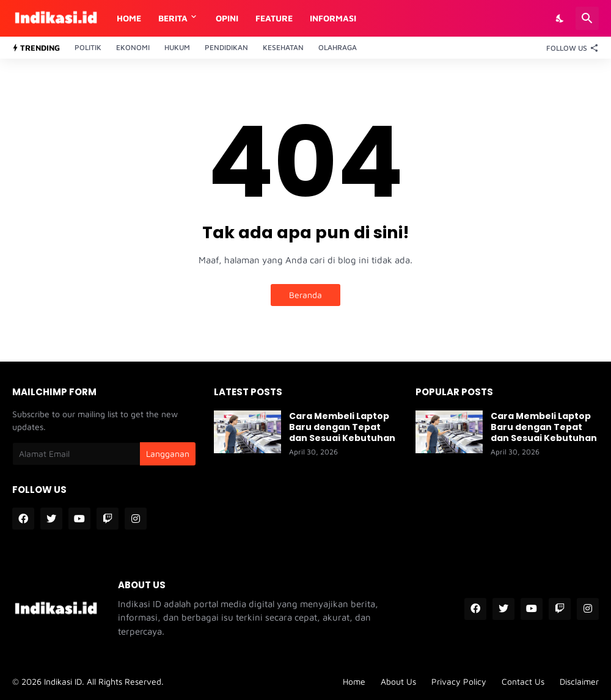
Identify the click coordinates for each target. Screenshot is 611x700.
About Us (398, 681)
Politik (88, 47)
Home (129, 18)
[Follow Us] (569, 48)
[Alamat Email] (76, 454)
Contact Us (523, 681)
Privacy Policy (459, 681)
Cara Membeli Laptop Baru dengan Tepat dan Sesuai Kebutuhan (342, 427)
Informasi (333, 18)
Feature (274, 18)
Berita (173, 18)
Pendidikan (226, 47)
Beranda (305, 295)
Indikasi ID (63, 681)
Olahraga (338, 47)
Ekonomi (133, 47)
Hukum (177, 47)
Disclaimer (579, 681)
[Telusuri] (587, 18)
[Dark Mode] (560, 18)
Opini (227, 18)
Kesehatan (283, 47)
